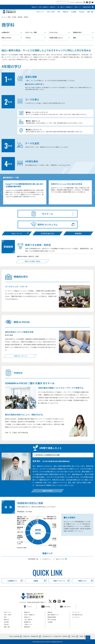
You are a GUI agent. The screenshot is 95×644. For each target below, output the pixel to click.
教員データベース (59, 581)
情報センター (83, 581)
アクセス (72, 2)
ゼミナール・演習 (31, 32)
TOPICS (28, 38)
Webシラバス (60, 559)
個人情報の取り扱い (78, 615)
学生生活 (82, 12)
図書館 (36, 581)
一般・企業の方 (61, 7)
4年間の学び (6, 32)
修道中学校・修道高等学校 (31, 636)
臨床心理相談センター (53, 615)
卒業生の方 (53, 7)
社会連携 (74, 12)
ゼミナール (47, 214)
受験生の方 (34, 7)
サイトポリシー (76, 617)
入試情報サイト (12, 581)
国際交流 (66, 12)
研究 (59, 12)
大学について (40, 12)
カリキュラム (53, 32)
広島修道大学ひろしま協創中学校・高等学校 (55, 636)
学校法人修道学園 (14, 636)
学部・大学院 (51, 12)
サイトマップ (76, 612)
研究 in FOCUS (6, 38)
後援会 (82, 636)
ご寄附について (78, 7)
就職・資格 (90, 12)
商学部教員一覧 (33, 559)
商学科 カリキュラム (48, 225)
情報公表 (50, 612)
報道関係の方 (69, 7)
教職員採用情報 (87, 7)
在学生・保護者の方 (44, 7)
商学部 (20, 17)
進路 (74, 38)
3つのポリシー (47, 559)
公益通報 (50, 622)
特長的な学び (77, 32)
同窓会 (74, 636)
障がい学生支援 (52, 620)
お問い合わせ (79, 2)
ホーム (4, 17)
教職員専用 (27, 627)
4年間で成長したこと (56, 38)
